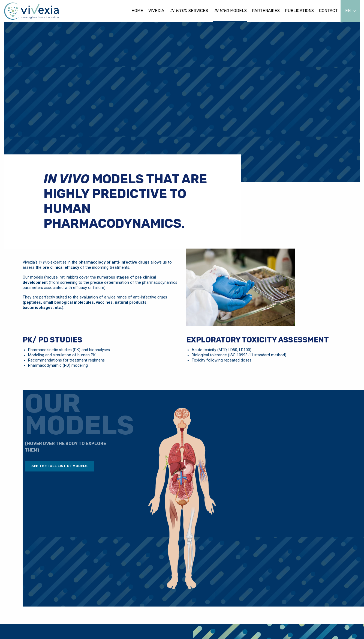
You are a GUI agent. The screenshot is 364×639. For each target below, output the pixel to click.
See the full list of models (59, 466)
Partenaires (266, 11)
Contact (328, 11)
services (189, 11)
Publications (299, 11)
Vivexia (156, 11)
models (231, 11)
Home (137, 11)
